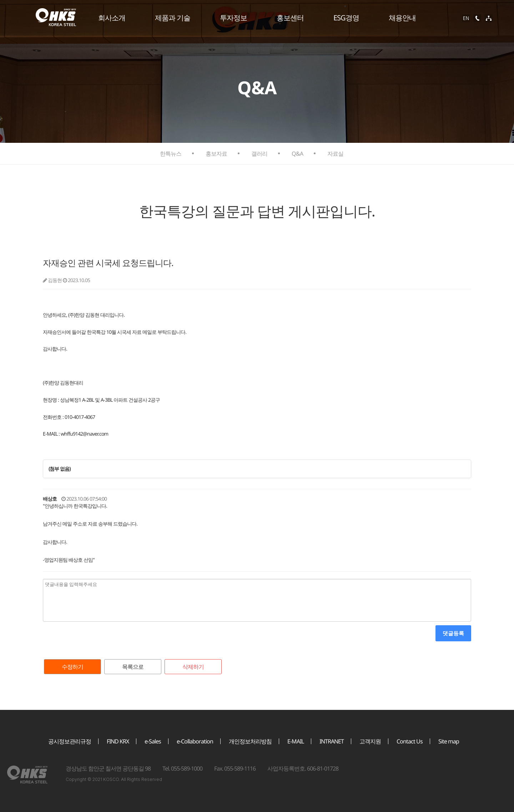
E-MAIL (296, 741)
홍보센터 (290, 18)
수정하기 (72, 667)
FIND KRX (118, 741)
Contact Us (410, 741)
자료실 (335, 154)
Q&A (297, 154)
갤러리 (259, 154)
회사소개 (112, 18)
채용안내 (402, 18)
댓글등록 (453, 633)
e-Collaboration (195, 741)
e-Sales (153, 741)
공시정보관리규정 (70, 741)
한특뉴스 (171, 154)
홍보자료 (216, 154)
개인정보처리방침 (250, 741)
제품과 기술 (173, 18)
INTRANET (332, 741)
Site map (449, 741)
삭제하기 (193, 667)
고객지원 (370, 741)
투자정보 (233, 18)
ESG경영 (346, 18)
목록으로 (133, 667)
